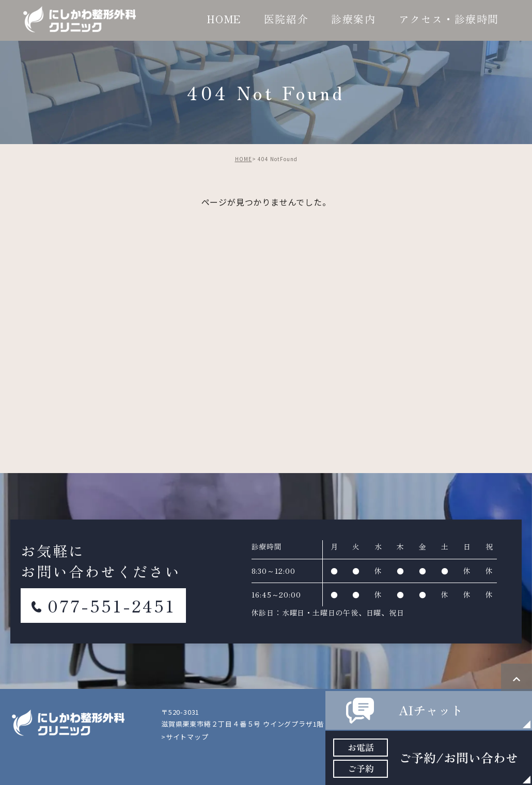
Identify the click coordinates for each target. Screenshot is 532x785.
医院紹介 (286, 19)
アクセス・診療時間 (449, 19)
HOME (224, 19)
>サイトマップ (185, 737)
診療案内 (353, 19)
